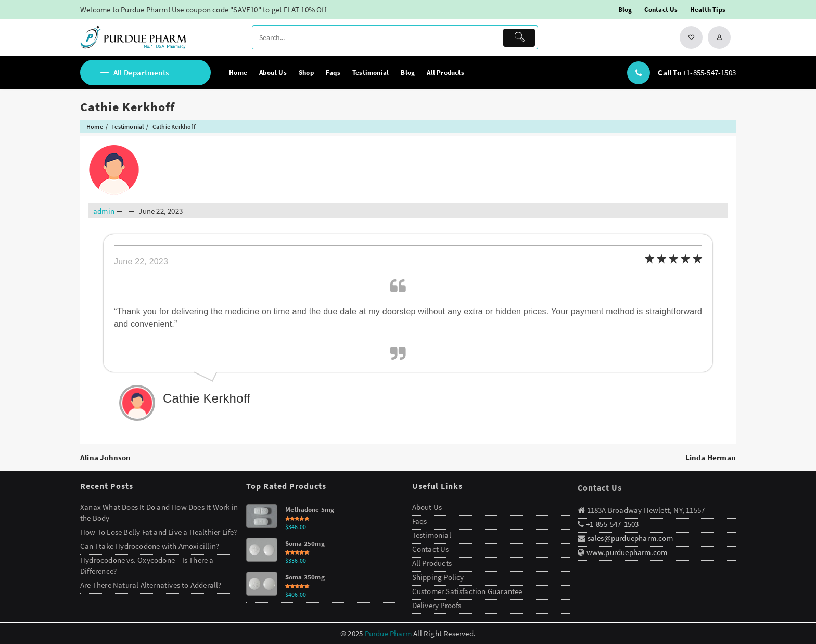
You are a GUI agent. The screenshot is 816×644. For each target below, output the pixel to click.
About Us (427, 507)
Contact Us (431, 549)
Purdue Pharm (388, 633)
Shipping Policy (438, 577)
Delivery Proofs (437, 605)
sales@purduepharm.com (629, 538)
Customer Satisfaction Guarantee (467, 591)
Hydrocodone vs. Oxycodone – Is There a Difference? (147, 565)
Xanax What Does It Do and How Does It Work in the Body (159, 512)
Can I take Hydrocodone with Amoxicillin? (150, 546)
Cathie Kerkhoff (127, 107)
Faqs (420, 521)
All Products (432, 563)
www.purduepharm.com (627, 552)
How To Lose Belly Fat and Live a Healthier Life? (159, 532)
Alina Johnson (106, 458)
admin (104, 211)
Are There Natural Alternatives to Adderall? (151, 585)
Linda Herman (711, 458)
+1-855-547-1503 (709, 73)
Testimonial (432, 535)
